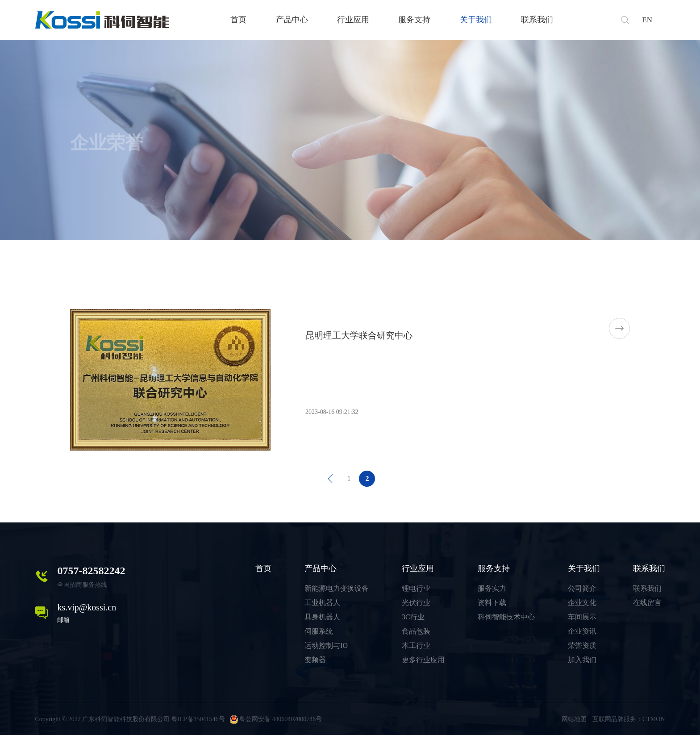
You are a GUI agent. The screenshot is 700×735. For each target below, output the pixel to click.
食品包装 (416, 631)
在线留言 (647, 603)
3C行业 (413, 617)
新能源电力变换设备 (337, 588)
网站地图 (574, 719)
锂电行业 (416, 588)
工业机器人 (322, 603)
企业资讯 (582, 631)
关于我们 (476, 20)
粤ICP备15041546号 (198, 719)
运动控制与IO (326, 645)
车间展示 (582, 617)
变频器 (315, 660)
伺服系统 (319, 631)
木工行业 (416, 645)
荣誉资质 (582, 645)
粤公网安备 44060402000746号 (276, 719)
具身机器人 (322, 617)
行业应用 (353, 20)
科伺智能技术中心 (506, 617)
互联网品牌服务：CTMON (629, 719)
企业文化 (582, 603)
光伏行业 (416, 603)
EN (647, 20)
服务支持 (414, 20)
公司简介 (582, 588)
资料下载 (492, 603)
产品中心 (292, 20)
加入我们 (582, 660)
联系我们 (537, 20)
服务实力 (492, 588)
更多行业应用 (423, 660)
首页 (238, 20)
